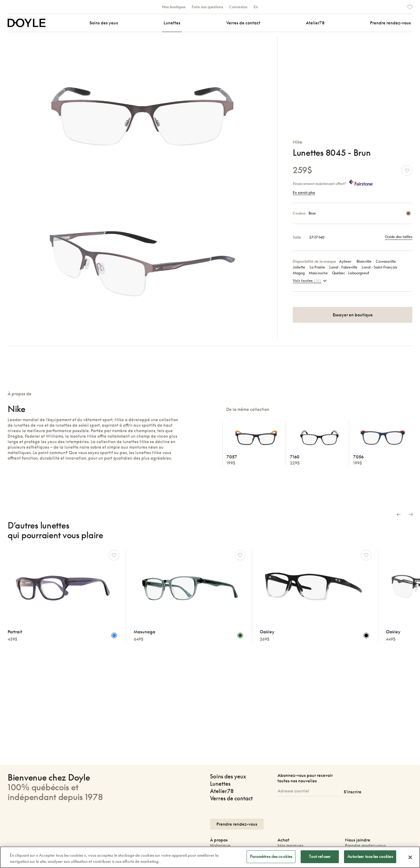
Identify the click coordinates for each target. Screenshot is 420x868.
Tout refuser (320, 858)
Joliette (299, 267)
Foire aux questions (207, 7)
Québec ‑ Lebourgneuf (351, 273)
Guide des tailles (399, 237)
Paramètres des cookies (271, 858)
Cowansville (386, 261)
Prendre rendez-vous (365, 845)
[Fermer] (410, 859)
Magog (299, 273)
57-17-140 (317, 237)
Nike (297, 142)
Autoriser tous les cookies (370, 858)
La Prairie (317, 267)
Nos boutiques (174, 7)
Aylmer (346, 261)
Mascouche (318, 273)
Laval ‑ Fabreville (343, 267)
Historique (220, 845)
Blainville (364, 261)
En (256, 7)
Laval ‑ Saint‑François (379, 267)
